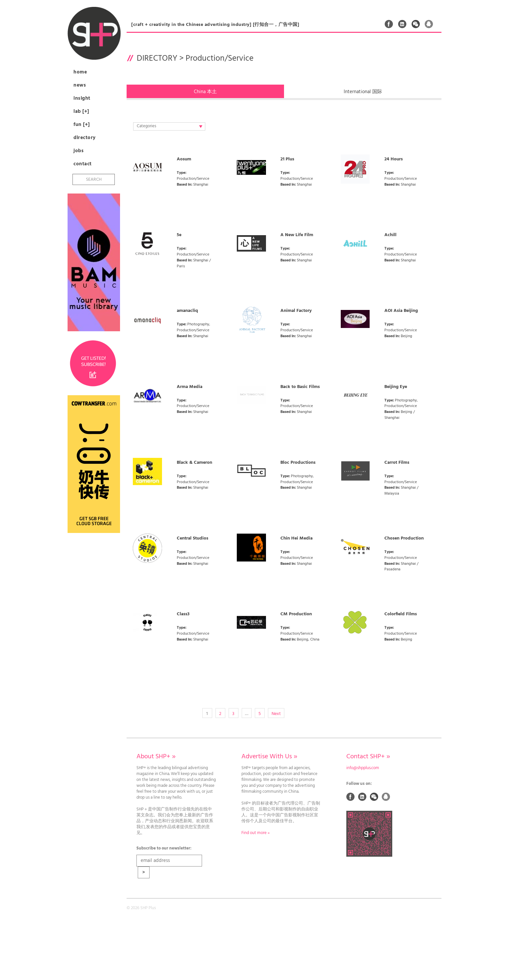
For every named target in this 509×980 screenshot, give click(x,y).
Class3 (183, 614)
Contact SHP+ (368, 757)
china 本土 (205, 92)
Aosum (184, 159)
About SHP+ (156, 757)
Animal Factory (296, 311)
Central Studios (193, 539)
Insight (82, 98)
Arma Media (190, 387)
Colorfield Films (401, 614)
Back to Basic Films (300, 387)
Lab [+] (81, 112)
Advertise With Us (269, 757)
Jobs (79, 151)
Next (276, 714)
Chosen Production (404, 539)
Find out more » (255, 833)
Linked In (402, 24)
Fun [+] (82, 125)
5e (179, 235)
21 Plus (287, 159)
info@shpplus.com (363, 768)
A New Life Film (297, 235)
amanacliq (187, 311)
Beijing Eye (396, 387)
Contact (83, 164)
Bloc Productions (298, 463)
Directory (85, 138)
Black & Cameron (194, 463)
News (80, 85)
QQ (429, 24)
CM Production (296, 614)
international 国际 (363, 92)
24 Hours (394, 159)
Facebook (389, 24)
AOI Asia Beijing (401, 311)
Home (80, 72)
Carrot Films (397, 463)
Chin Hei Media (296, 539)
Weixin (416, 24)
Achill (390, 235)
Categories (170, 126)
